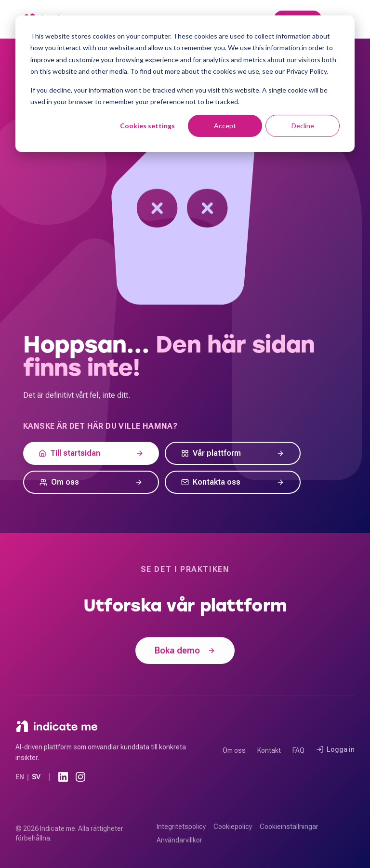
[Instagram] (80, 777)
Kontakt (269, 750)
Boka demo (185, 651)
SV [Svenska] (36, 777)
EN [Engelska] (20, 777)
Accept (225, 126)
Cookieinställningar (289, 827)
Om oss (234, 750)
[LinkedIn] (63, 777)
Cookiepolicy (233, 827)
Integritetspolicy (181, 827)
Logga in (335, 749)
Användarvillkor (179, 840)
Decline (303, 126)
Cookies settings (147, 126)
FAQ (298, 750)
